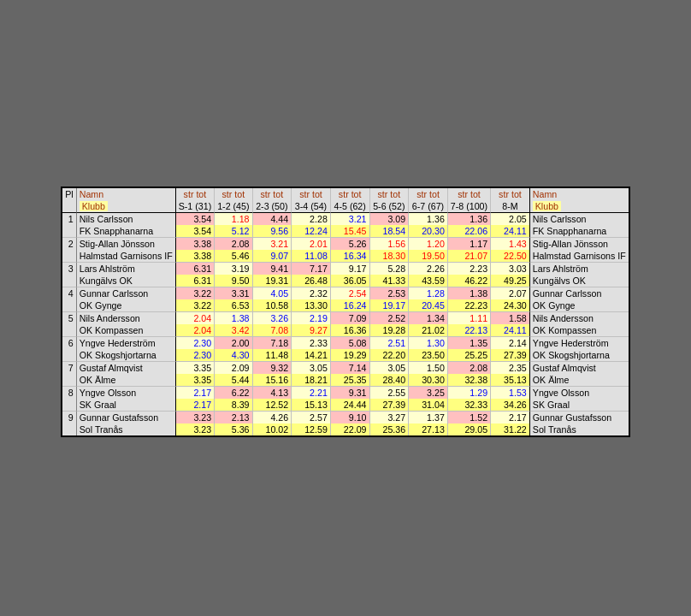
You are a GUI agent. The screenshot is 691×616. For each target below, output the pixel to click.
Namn (92, 194)
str (189, 194)
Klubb (94, 206)
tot (201, 194)
